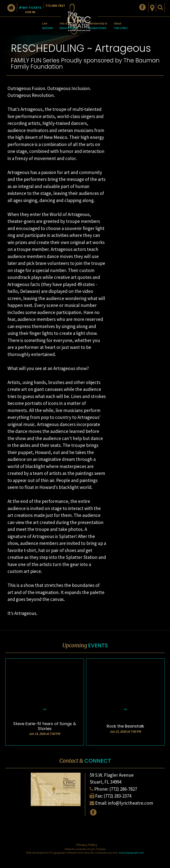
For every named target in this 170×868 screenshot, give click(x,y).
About (121, 26)
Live (47, 26)
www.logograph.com (131, 853)
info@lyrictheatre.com (131, 803)
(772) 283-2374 (117, 796)
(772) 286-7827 (123, 789)
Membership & (98, 26)
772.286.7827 (55, 6)
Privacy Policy (87, 845)
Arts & (68, 26)
